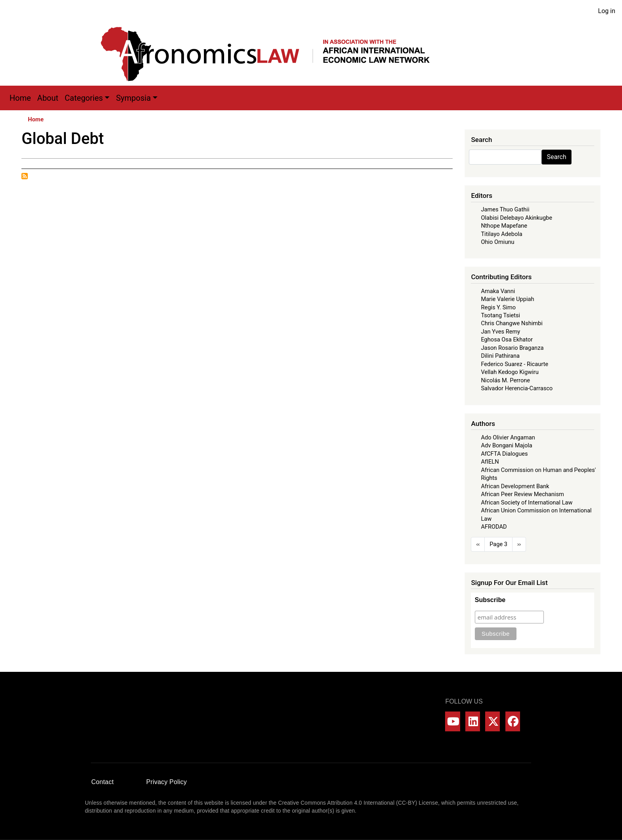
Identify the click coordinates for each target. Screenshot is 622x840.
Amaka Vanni (498, 291)
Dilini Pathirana (500, 356)
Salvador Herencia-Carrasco (517, 388)
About (48, 98)
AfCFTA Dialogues (504, 454)
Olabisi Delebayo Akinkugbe (516, 218)
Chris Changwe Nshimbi (512, 323)
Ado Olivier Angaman (508, 437)
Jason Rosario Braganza (512, 348)
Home (20, 98)
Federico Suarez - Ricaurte (514, 364)
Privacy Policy (167, 782)
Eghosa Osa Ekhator (507, 339)
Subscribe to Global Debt (25, 176)
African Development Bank (515, 486)
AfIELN (490, 462)
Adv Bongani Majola (506, 445)
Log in (607, 11)
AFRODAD (494, 527)
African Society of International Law (527, 502)
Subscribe (490, 600)
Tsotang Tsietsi (500, 315)
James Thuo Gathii (505, 209)
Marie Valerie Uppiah (507, 299)
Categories (84, 98)
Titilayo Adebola (501, 234)
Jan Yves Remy (500, 332)
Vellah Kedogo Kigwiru (510, 372)
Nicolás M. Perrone (505, 380)
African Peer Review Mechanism (522, 494)
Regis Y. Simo (498, 307)
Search (556, 157)
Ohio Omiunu (497, 242)
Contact (103, 782)
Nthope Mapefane (504, 226)
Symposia (133, 98)
